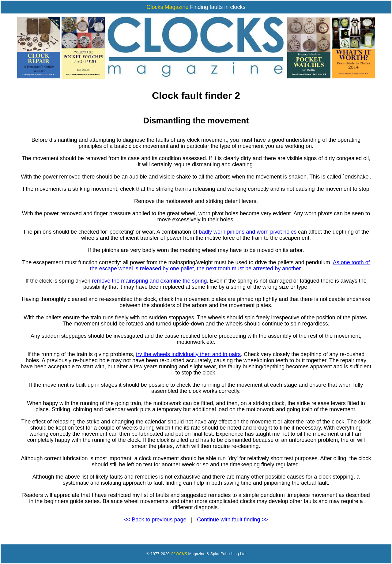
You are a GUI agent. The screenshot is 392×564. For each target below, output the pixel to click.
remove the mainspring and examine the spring (149, 281)
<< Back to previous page (155, 520)
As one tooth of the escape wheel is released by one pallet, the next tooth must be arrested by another (230, 265)
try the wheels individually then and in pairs (188, 354)
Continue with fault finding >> (232, 520)
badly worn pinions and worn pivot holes (248, 232)
